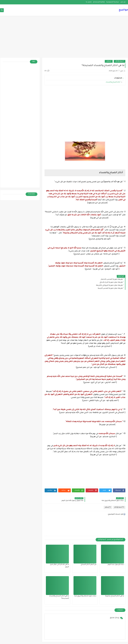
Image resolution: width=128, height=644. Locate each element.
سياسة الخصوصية (113, 2)
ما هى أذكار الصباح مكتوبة (115, 596)
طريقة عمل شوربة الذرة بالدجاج (111, 282)
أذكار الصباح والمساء (113, 82)
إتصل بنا (89, 2)
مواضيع (123, 10)
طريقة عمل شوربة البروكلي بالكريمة (109, 285)
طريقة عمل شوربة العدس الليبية (110, 288)
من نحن (123, 2)
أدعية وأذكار (120, 61)
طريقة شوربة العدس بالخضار (112, 279)
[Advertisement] (64, 38)
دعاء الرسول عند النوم (116, 565)
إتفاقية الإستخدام (99, 2)
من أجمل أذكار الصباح (89, 565)
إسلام (109, 61)
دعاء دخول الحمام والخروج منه (85, 596)
